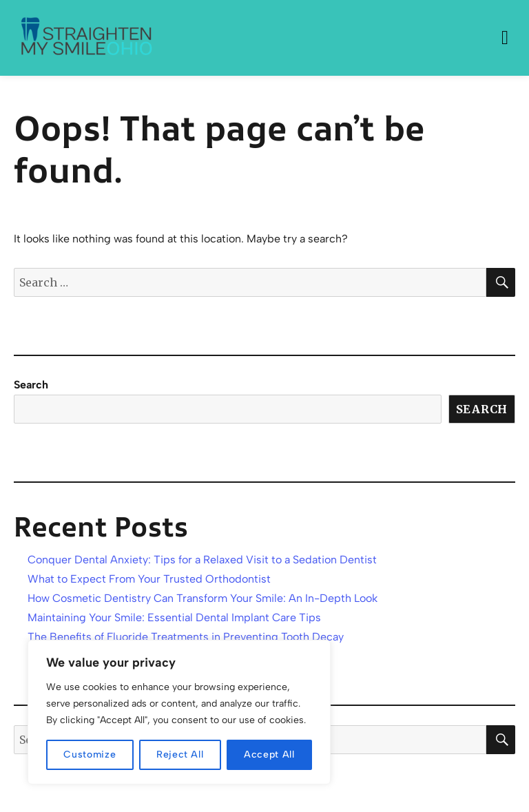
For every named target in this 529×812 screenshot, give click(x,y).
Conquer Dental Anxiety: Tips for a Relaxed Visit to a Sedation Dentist (202, 560)
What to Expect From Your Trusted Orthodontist (149, 579)
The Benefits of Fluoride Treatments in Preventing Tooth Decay (186, 637)
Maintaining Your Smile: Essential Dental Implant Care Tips (174, 617)
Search (31, 385)
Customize (90, 754)
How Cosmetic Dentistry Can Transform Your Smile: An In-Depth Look (203, 598)
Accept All (269, 754)
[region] (179, 712)
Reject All (180, 754)
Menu (505, 38)
